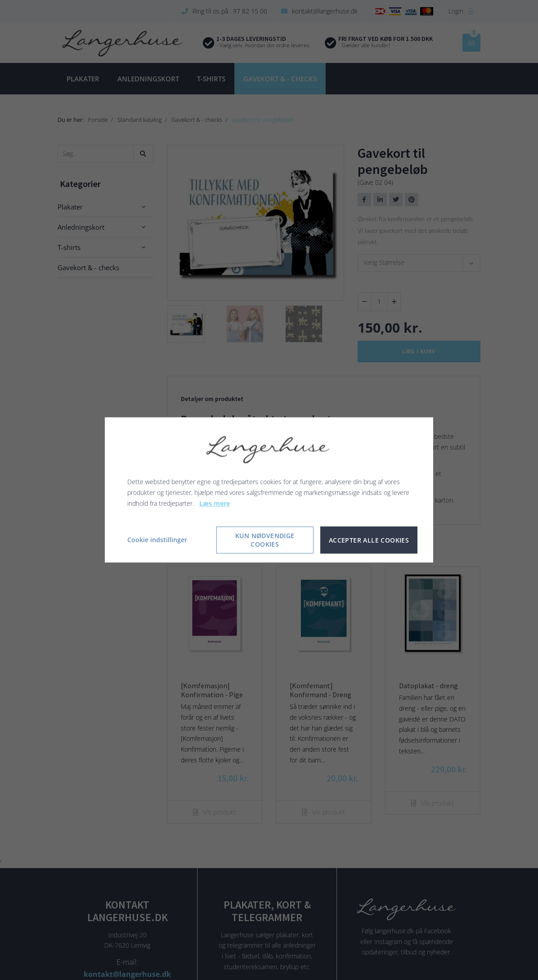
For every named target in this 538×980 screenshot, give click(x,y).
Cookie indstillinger (157, 540)
